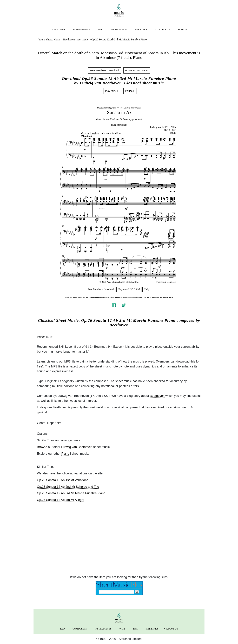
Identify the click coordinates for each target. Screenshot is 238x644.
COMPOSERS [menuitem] (58, 30)
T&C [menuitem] (135, 629)
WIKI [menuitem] (100, 30)
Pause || (130, 91)
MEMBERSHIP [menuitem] (119, 30)
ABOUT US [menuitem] (172, 629)
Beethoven (119, 325)
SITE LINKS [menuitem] (141, 30)
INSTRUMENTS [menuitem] (81, 30)
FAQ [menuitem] (62, 629)
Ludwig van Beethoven (77, 447)
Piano (65, 454)
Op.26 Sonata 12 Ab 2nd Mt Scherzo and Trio (68, 487)
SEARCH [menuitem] (182, 30)
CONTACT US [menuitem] (162, 30)
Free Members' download (101, 289)
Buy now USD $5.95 (137, 70)
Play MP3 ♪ (112, 91)
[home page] (119, 10)
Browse (42, 447)
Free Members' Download (104, 70)
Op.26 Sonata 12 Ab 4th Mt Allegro (61, 500)
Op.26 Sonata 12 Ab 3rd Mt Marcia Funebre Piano (71, 493)
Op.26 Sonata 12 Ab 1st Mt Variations (63, 480)
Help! (147, 289)
